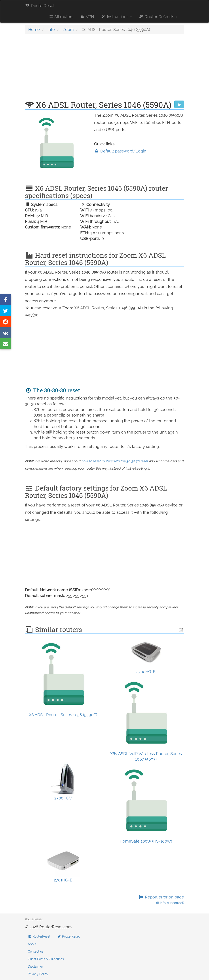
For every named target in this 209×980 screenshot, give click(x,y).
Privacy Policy (38, 974)
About (32, 944)
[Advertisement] (104, 70)
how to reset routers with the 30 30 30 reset (115, 461)
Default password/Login (120, 151)
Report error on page (161, 900)
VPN (87, 17)
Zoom (68, 29)
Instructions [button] (116, 17)
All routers (61, 17)
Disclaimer (35, 967)
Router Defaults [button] (158, 17)
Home (34, 29)
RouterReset (40, 6)
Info (51, 29)
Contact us (36, 951)
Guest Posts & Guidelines (46, 959)
